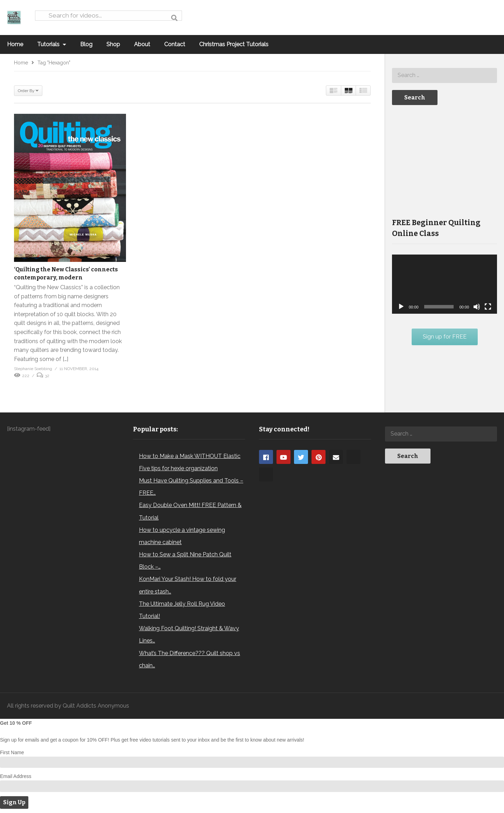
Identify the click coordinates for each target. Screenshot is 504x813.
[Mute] (477, 307)
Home (15, 44)
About (142, 44)
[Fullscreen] (488, 307)
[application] (444, 284)
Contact (175, 44)
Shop (113, 44)
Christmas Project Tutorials (234, 44)
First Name (12, 752)
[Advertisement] (444, 161)
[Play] (401, 307)
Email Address (16, 776)
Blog (86, 44)
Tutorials (52, 44)
